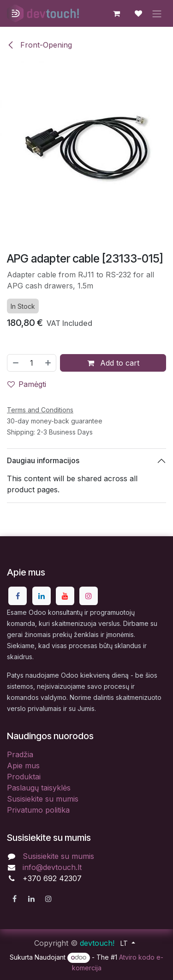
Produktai (24, 777)
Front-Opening (39, 45)
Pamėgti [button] (27, 384)
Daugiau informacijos (43, 460)
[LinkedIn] (42, 596)
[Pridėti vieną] (48, 362)
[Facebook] (18, 596)
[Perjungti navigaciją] (157, 13)
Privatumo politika (38, 810)
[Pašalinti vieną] (15, 362)
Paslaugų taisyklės (39, 788)
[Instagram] (89, 596)
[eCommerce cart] (116, 13)
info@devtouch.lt (52, 867)
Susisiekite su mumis (43, 799)
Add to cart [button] (113, 362)
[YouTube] (65, 596)
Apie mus (23, 766)
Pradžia (20, 754)
